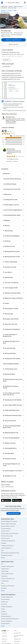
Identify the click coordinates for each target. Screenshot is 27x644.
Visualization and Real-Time (8, 586)
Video (15, 11)
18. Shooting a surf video (13, 267)
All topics (3, 11)
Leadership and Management (8, 541)
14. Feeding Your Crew (13, 246)
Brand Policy (4, 641)
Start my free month (13, 513)
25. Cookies (13, 303)
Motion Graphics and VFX (7, 574)
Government (4, 8)
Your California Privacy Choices (19, 636)
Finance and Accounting (7, 536)
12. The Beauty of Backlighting (13, 236)
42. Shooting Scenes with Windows (13, 400)
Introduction (13, 174)
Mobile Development (6, 616)
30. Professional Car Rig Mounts (13, 329)
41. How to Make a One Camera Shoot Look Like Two (13, 394)
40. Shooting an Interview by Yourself (13, 387)
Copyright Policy (17, 639)
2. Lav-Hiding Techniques (13, 184)
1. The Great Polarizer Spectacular (13, 179)
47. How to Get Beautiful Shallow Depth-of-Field (13, 427)
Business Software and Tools (8, 526)
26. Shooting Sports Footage (13, 309)
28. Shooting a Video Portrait (13, 319)
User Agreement (17, 633)
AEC (2, 564)
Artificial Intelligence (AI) (7, 597)
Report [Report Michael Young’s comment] (15, 161)
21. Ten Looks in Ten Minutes (13, 283)
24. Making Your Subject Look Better (13, 298)
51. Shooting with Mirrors (13, 448)
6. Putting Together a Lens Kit (13, 205)
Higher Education (18, 6)
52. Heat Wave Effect (13, 453)
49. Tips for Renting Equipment (13, 438)
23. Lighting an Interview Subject (13, 293)
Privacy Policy (4, 636)
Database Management (7, 607)
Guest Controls (17, 641)
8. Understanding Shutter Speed (13, 215)
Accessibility (4, 633)
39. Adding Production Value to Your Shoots (13, 380)
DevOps (3, 609)
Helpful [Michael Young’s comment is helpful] (9, 161)
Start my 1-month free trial (13, 40)
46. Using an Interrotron (13, 421)
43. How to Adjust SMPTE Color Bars (13, 405)
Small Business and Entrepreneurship (10, 553)
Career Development (6, 529)
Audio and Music (5, 569)
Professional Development (7, 546)
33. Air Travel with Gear (13, 348)
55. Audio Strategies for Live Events (13, 471)
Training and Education (7, 555)
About (15, 631)
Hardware (3, 611)
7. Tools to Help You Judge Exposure (13, 210)
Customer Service (5, 531)
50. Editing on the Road (13, 443)
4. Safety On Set (13, 194)
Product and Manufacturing (8, 579)
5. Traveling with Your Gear (13, 200)
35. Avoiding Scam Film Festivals (13, 359)
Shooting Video (5, 12)
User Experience (5, 581)
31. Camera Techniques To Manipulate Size (13, 335)
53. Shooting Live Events (13, 459)
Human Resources (5, 538)
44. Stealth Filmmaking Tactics (13, 410)
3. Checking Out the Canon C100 (13, 189)
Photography (4, 576)
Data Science (4, 604)
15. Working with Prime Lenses (13, 251)
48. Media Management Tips (13, 433)
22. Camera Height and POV (13, 288)
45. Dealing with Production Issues (13, 415)
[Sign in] (25, 3)
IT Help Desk (4, 614)
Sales (2, 550)
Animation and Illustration (7, 566)
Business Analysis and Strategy (8, 524)
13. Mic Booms (13, 241)
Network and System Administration (10, 619)
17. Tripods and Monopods (13, 262)
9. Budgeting (13, 220)
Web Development (5, 624)
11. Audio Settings (13, 231)
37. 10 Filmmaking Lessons (13, 369)
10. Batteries (13, 226)
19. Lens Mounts (13, 272)
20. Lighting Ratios (13, 277)
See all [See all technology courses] (3, 626)
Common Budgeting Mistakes (13, 364)
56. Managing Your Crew (13, 476)
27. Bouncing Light (13, 314)
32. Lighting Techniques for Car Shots (13, 342)
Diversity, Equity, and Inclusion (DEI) (10, 533)
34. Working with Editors (13, 353)
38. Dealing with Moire (13, 374)
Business (11, 6)
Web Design (4, 588)
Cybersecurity (4, 602)
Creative (10, 11)
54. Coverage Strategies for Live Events (13, 465)
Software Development (7, 621)
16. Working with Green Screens (13, 257)
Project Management (6, 548)
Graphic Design (5, 571)
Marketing (4, 543)
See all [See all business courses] (3, 558)
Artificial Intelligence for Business (9, 521)
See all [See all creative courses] (3, 591)
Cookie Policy (4, 639)
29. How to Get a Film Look (13, 324)
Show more (7, 60)
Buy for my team (12, 8)
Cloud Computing (5, 599)
